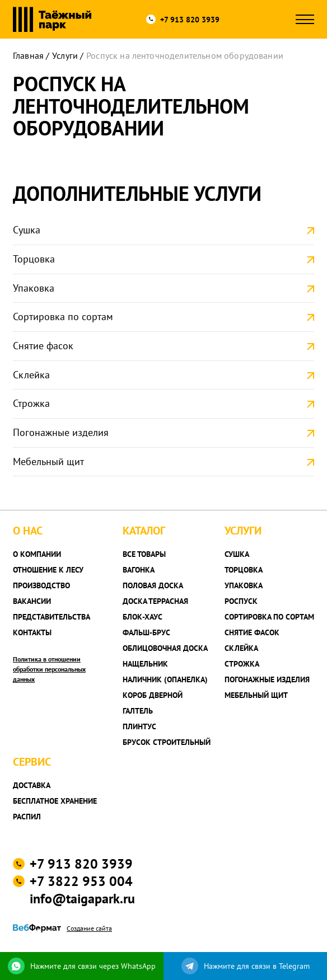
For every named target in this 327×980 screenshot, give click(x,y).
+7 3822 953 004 (81, 881)
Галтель (138, 711)
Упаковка (34, 288)
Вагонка (139, 570)
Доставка (32, 785)
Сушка (27, 230)
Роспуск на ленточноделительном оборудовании (185, 55)
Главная (28, 55)
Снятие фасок (43, 346)
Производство (41, 585)
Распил (27, 817)
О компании (37, 554)
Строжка (31, 403)
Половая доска (153, 585)
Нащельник (145, 664)
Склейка (31, 375)
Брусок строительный (167, 742)
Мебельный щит (48, 461)
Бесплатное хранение (55, 801)
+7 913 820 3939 (190, 20)
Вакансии (32, 601)
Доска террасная (155, 601)
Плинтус (139, 726)
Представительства (52, 617)
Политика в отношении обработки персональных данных (49, 669)
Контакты (32, 632)
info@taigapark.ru (82, 899)
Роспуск (241, 601)
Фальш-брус (146, 632)
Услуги (65, 55)
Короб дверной (153, 695)
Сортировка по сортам (63, 316)
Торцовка (34, 259)
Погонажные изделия (61, 432)
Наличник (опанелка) (165, 679)
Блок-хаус (143, 617)
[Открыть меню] (305, 19)
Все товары (144, 554)
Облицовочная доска (165, 648)
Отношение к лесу (48, 570)
